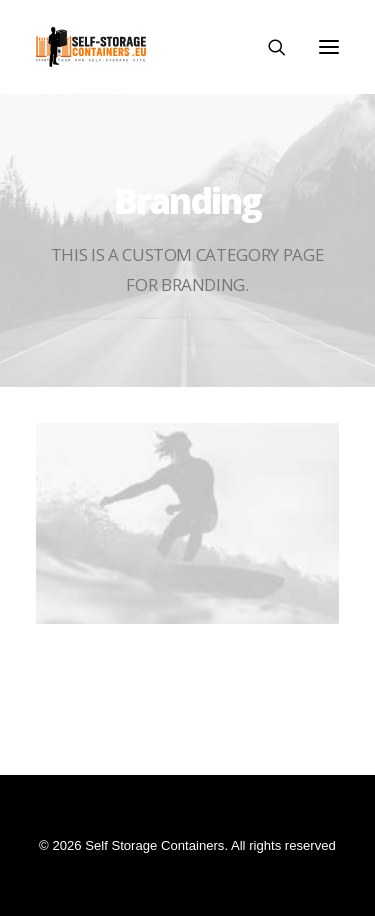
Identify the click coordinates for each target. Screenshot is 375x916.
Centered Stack (188, 667)
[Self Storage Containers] (91, 47)
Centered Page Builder (187, 729)
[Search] (268, 47)
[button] (329, 47)
